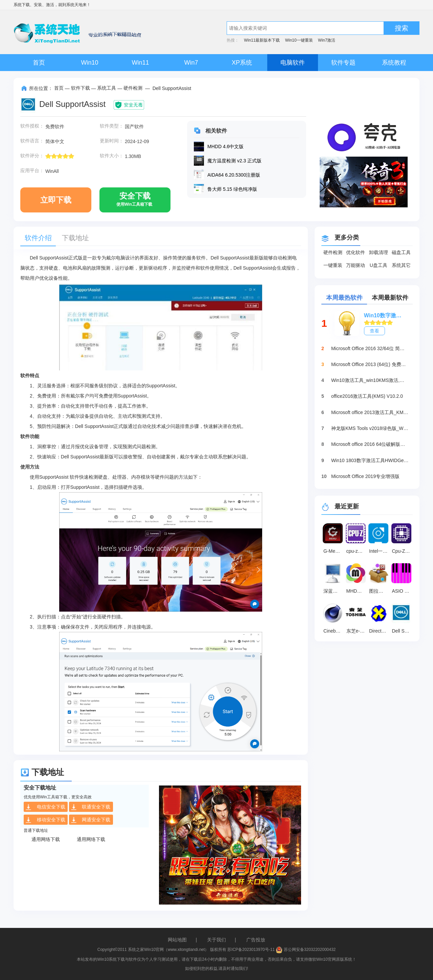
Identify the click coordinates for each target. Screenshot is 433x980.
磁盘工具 (401, 252)
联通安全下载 (90, 807)
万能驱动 (356, 265)
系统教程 (394, 63)
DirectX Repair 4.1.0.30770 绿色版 (380, 631)
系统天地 (74, 5)
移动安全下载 (45, 820)
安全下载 (134, 202)
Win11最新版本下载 (262, 40)
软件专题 (343, 63)
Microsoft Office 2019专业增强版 (365, 476)
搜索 (402, 28)
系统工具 (107, 88)
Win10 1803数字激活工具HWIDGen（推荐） (370, 460)
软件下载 (81, 88)
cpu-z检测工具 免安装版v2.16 (357, 551)
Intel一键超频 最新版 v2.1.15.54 (380, 551)
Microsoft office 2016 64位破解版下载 (370, 444)
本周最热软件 (344, 298)
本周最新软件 (390, 298)
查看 (374, 331)
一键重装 (333, 265)
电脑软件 (293, 63)
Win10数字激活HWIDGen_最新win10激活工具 (385, 315)
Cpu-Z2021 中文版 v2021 (403, 551)
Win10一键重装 (299, 40)
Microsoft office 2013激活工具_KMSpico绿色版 (370, 412)
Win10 (89, 63)
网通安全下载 (90, 820)
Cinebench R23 (334, 631)
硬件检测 (133, 88)
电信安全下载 (45, 807)
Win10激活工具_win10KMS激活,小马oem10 (370, 380)
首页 (39, 63)
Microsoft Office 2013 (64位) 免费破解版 (370, 364)
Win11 (140, 63)
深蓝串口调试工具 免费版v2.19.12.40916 (334, 591)
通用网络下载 (46, 839)
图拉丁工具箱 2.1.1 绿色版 (380, 591)
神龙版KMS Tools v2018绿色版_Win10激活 (370, 428)
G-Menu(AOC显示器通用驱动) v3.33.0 (334, 551)
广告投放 (256, 940)
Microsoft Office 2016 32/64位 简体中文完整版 (370, 348)
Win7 (191, 63)
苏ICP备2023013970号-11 (251, 950)
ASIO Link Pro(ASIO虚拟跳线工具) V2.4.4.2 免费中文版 (403, 591)
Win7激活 (327, 40)
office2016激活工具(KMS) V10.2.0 (367, 396)
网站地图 (177, 940)
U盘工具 (379, 265)
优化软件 (356, 252)
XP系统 (242, 63)
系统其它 (401, 265)
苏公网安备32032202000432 (306, 950)
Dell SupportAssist (403, 631)
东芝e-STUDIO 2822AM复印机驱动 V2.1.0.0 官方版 (357, 631)
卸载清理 (379, 252)
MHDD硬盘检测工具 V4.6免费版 (357, 591)
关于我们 (216, 940)
